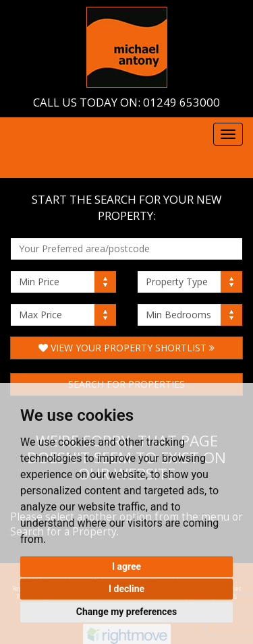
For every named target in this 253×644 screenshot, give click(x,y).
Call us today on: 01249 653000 (126, 102)
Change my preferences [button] (126, 612)
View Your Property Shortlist (126, 348)
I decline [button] (126, 589)
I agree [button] (126, 566)
